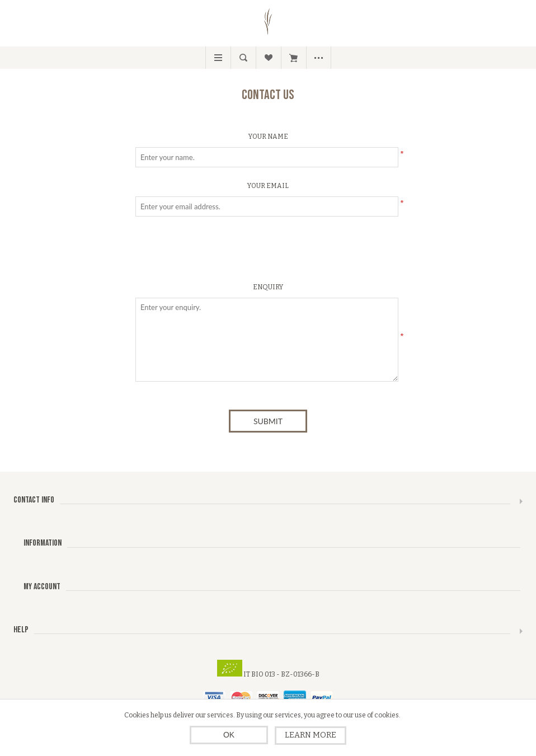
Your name (268, 137)
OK (229, 735)
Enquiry (268, 287)
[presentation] (268, 252)
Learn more (311, 735)
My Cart (293, 58)
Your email (268, 186)
